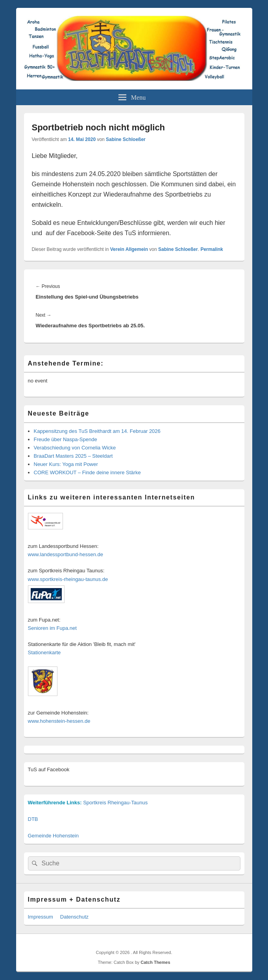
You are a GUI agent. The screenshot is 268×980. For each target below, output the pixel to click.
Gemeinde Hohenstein (53, 836)
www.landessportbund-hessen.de (66, 554)
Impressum (41, 917)
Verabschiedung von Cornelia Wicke (75, 448)
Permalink (212, 249)
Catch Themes (155, 962)
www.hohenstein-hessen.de (59, 721)
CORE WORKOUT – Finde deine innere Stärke (87, 472)
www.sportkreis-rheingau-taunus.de (68, 579)
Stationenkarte (44, 652)
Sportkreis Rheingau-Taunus (115, 803)
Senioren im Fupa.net (52, 628)
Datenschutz (74, 917)
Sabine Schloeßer (126, 139)
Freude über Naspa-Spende (66, 439)
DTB (33, 819)
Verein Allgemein (129, 249)
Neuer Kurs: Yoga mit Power (66, 464)
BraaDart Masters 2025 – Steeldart (73, 456)
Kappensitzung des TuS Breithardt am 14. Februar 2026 (97, 431)
